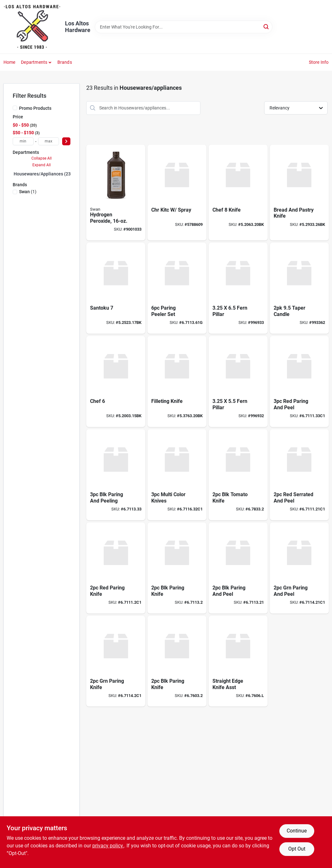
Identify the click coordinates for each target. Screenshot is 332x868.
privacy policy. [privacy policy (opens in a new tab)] (108, 846)
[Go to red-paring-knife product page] (116, 568)
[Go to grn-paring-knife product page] (116, 661)
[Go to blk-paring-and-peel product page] (238, 568)
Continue (297, 831)
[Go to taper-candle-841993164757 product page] (299, 288)
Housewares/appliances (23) (43, 174)
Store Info (319, 62)
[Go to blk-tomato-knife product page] (238, 475)
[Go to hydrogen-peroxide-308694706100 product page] (116, 193)
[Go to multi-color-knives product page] (177, 475)
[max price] (49, 141)
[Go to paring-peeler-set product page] (177, 288)
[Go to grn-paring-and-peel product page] (299, 568)
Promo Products (35, 108)
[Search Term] (184, 27)
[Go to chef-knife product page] (238, 193)
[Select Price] (66, 141)
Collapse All (42, 158)
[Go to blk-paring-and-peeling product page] (116, 475)
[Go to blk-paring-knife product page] (177, 568)
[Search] (267, 26)
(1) (28, 192)
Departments (34, 62)
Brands (65, 62)
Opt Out (297, 849)
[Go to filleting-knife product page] (177, 381)
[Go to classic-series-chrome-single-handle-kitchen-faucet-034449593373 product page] (177, 193)
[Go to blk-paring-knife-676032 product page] (177, 661)
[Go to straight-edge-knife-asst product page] (238, 661)
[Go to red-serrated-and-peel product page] (299, 475)
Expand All (42, 165)
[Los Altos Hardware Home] (32, 27)
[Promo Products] (15, 108)
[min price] (23, 141)
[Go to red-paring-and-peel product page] (299, 381)
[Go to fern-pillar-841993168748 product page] (238, 381)
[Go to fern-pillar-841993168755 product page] (238, 288)
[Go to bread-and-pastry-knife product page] (299, 193)
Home (10, 62)
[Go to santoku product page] (116, 288)
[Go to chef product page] (116, 381)
